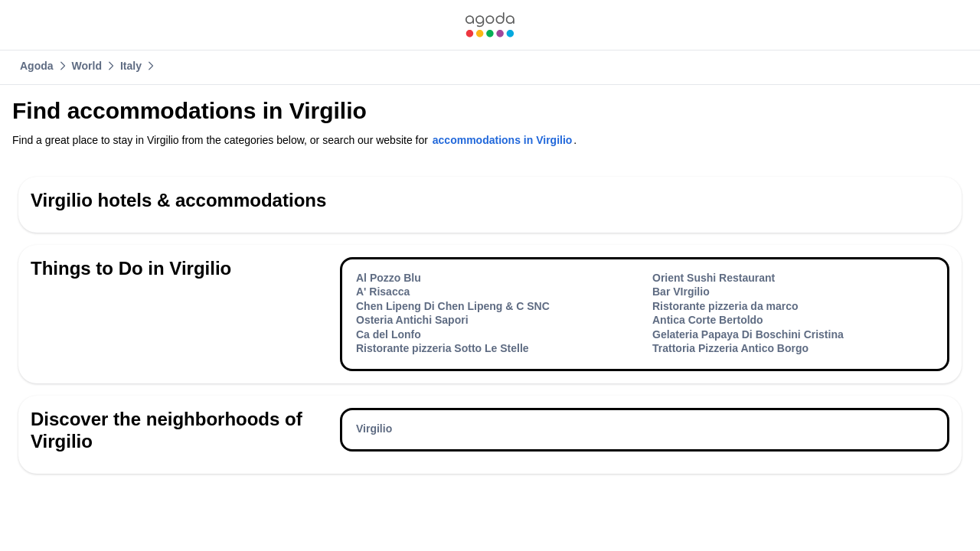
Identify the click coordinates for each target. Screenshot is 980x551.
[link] (490, 25)
